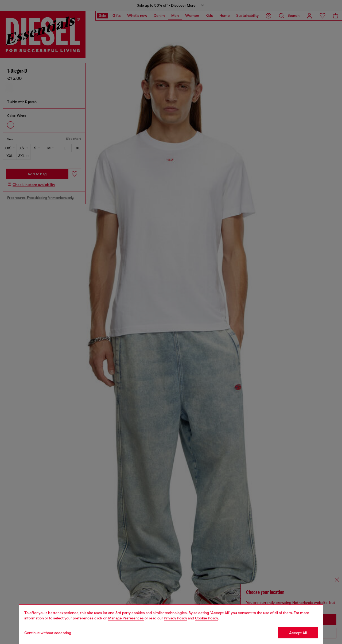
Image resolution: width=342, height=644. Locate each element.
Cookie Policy (207, 618)
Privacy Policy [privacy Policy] (175, 618)
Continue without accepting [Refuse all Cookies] (48, 633)
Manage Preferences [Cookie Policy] (126, 618)
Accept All (298, 633)
